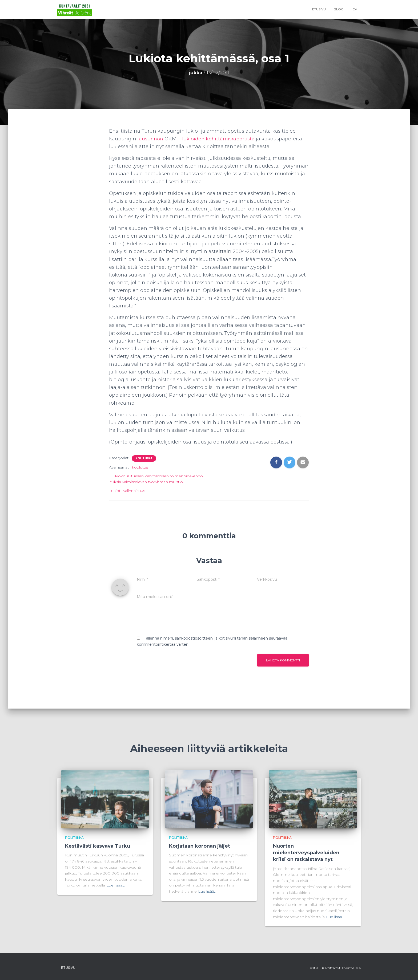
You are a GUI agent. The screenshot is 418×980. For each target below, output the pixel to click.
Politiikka (144, 458)
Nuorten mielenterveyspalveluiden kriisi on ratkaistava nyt (306, 853)
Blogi (339, 9)
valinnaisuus (134, 491)
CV (355, 9)
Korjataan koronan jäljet (200, 846)
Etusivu (319, 9)
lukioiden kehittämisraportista (219, 139)
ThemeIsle (351, 968)
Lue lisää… (116, 885)
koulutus (140, 467)
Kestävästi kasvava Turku (98, 846)
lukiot (115, 491)
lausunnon (151, 139)
